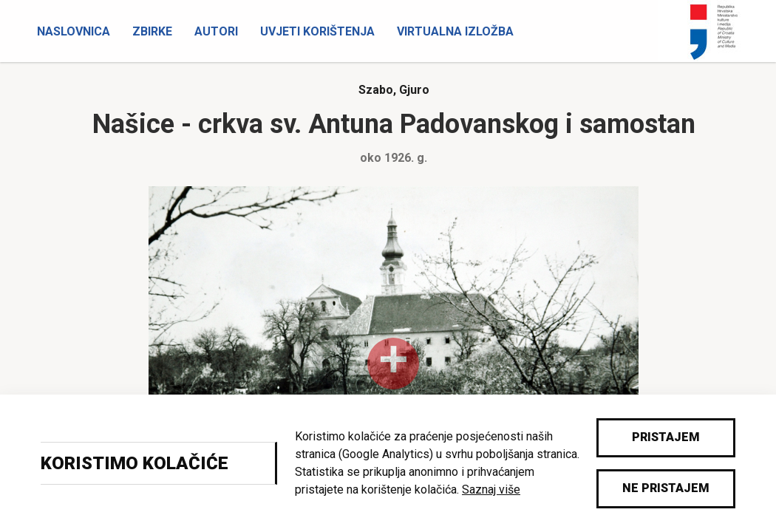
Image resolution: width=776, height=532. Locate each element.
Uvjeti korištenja (317, 31)
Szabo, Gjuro (394, 90)
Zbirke (152, 31)
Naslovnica (74, 31)
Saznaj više (491, 490)
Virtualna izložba (455, 31)
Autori (216, 31)
